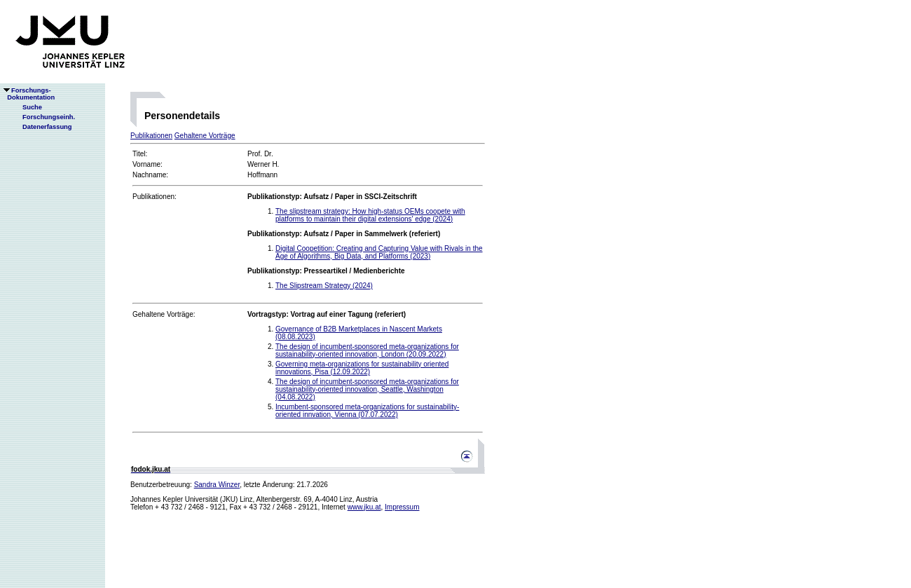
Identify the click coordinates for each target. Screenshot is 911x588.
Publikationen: (155, 197)
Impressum (402, 507)
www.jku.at (364, 507)
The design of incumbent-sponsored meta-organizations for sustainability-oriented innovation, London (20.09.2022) (367, 350)
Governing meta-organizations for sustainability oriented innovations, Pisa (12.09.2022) (362, 368)
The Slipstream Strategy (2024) (324, 286)
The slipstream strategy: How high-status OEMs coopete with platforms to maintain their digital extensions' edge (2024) (370, 215)
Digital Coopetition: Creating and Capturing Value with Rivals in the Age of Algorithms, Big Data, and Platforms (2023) (379, 252)
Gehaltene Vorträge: (164, 314)
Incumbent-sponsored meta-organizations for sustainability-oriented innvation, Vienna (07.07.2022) (367, 411)
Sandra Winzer (217, 485)
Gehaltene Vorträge (205, 136)
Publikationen (151, 136)
